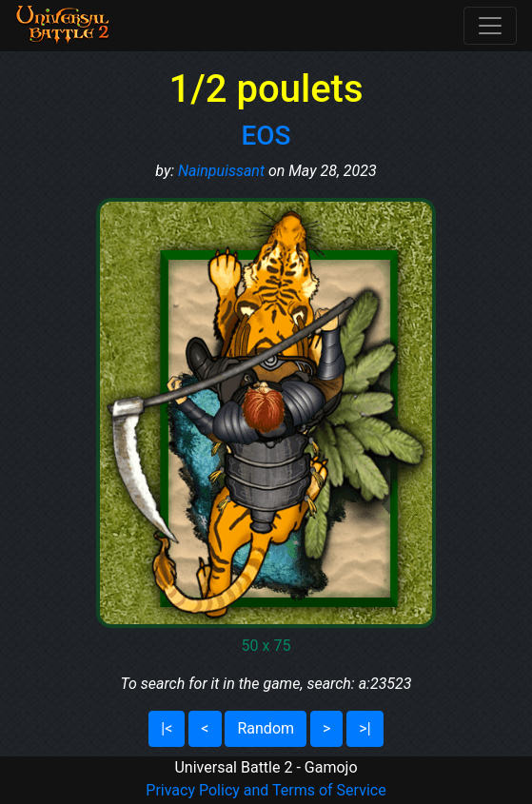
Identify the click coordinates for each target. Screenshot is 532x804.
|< (167, 728)
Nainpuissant (221, 171)
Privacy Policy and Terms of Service (266, 790)
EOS (266, 136)
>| (365, 728)
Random (266, 728)
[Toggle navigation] (490, 26)
